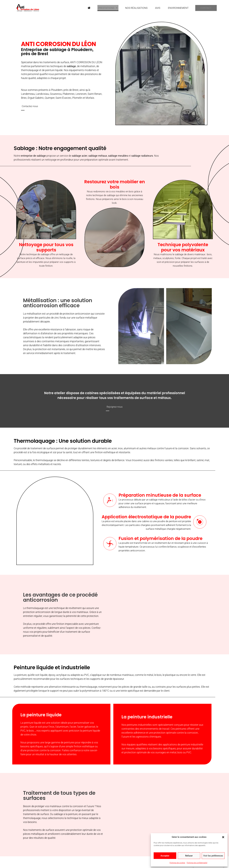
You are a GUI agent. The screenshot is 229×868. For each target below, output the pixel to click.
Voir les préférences (213, 856)
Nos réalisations (133, 8)
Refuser (189, 856)
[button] (223, 837)
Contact (203, 8)
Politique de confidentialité (197, 863)
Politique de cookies (177, 863)
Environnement (173, 8)
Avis (154, 8)
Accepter (165, 856)
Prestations (106, 8)
